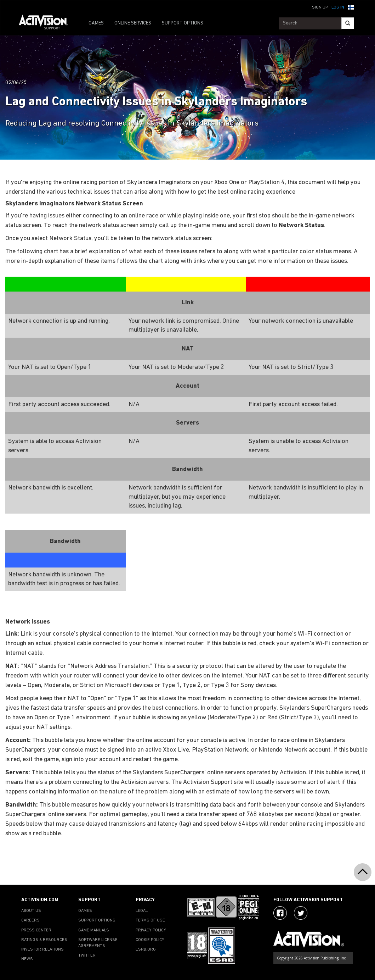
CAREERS (30, 920)
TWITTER (87, 956)
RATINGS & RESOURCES (44, 940)
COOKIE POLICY (150, 940)
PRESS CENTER (36, 930)
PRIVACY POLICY (151, 930)
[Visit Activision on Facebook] (280, 913)
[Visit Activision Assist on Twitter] (301, 913)
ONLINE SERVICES (133, 23)
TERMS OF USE (150, 920)
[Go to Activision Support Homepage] (47, 23)
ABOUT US (31, 911)
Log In (338, 7)
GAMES (96, 23)
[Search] (348, 23)
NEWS (27, 959)
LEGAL (142, 911)
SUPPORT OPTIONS (183, 23)
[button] (351, 7)
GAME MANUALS (94, 930)
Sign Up (320, 7)
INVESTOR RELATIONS (42, 949)
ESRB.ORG (146, 949)
